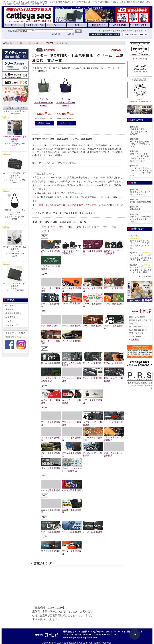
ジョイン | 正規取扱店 (114, 326)
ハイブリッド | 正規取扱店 (93, 422)
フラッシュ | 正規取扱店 (72, 422)
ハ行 (88, 227)
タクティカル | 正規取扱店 (72, 363)
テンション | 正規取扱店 (72, 378)
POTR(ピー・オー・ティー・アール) (140, 100)
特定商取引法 (12, 317)
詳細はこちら (44, 123)
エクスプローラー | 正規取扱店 (114, 251)
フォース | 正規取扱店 (51, 422)
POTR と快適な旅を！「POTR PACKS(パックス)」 (141, 144)
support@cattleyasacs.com (83, 637)
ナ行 (79, 227)
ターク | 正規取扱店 (93, 362)
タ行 (70, 227)
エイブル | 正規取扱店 (93, 251)
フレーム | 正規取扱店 (51, 453)
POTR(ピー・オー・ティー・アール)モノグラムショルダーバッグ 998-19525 (15, 215)
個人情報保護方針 (14, 313)
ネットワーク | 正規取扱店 (72, 400)
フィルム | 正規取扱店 (72, 438)
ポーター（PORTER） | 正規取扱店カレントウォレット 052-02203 (15, 287)
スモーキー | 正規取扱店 (51, 341)
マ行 (96, 227)
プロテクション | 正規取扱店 (114, 453)
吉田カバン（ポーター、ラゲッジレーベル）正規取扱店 (79, 8)
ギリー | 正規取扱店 (114, 287)
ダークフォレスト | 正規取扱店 (51, 378)
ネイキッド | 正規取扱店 (51, 400)
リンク (8, 321)
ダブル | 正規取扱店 (114, 362)
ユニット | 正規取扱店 (51, 510)
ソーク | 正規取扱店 (72, 340)
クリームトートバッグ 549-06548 (43, 102)
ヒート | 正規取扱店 (114, 421)
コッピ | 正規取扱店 (114, 302)
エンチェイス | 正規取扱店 (51, 266)
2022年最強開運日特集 (141, 202)
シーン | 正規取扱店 (93, 324)
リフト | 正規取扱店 (51, 531)
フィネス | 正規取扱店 (51, 438)
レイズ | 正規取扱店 (93, 531)
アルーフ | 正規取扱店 (51, 251)
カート (117, 31)
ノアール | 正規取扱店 (93, 400)
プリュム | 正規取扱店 (72, 453)
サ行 (61, 227)
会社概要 (9, 305)
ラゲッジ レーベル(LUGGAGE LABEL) (140, 78)
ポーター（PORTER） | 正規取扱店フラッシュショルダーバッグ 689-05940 (15, 251)
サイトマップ (142, 31)
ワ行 (44, 231)
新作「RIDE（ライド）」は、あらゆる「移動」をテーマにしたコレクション (141, 157)
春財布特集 (135, 209)
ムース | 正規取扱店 (72, 489)
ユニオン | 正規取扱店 (72, 510)
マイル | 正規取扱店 (51, 489)
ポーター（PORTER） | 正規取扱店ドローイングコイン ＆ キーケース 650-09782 (15, 178)
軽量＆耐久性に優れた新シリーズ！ (141, 193)
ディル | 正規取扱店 (93, 377)
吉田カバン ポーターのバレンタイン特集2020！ (141, 219)
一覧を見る (146, 276)
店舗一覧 (9, 309)
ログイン (98, 31)
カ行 (53, 227)
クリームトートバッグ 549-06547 (66, 102)
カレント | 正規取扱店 (93, 288)
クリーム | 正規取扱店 (93, 304)
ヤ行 (105, 227)
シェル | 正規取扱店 (72, 324)
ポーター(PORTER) (140, 58)
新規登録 (108, 31)
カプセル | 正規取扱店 (72, 288)
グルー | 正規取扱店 (72, 302)
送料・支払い (128, 31)
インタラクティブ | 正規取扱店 (72, 251)
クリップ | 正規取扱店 (51, 304)
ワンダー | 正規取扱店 (72, 551)
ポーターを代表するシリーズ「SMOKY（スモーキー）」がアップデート (141, 172)
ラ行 (114, 227)
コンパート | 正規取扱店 (51, 288)
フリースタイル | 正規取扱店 (114, 437)
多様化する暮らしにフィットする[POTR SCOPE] (141, 132)
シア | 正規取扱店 (51, 324)
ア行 (44, 227)
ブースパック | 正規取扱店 (93, 453)
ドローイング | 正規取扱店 (114, 378)
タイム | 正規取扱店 (51, 362)
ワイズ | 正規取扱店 (51, 550)
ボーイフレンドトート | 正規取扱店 (72, 468)
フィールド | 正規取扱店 (93, 438)
